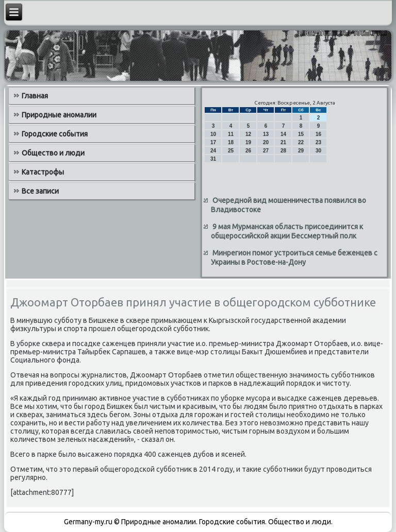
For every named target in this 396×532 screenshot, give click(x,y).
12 (248, 134)
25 (231, 151)
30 (318, 151)
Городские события (55, 134)
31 (213, 159)
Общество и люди (53, 153)
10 (213, 134)
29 (301, 151)
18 (231, 142)
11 (231, 134)
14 (283, 134)
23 (318, 142)
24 (213, 151)
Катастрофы (43, 172)
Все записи (40, 191)
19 (248, 142)
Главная (35, 96)
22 (301, 142)
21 (283, 142)
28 (283, 151)
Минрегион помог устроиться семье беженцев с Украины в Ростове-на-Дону (294, 258)
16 (318, 134)
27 (266, 151)
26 (248, 151)
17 (213, 142)
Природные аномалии (59, 115)
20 (266, 142)
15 (301, 134)
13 (266, 134)
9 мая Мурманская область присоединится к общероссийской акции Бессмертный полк (287, 231)
